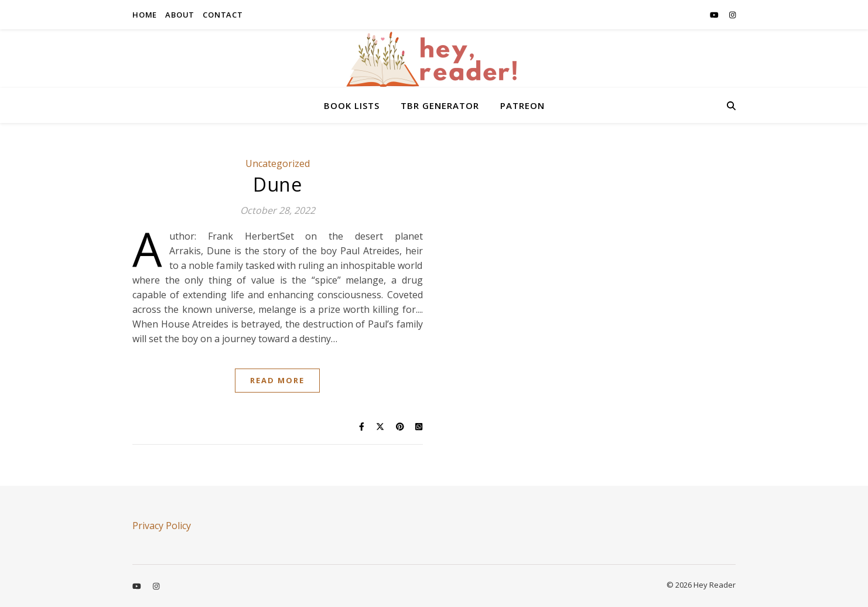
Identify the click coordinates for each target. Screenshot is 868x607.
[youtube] (715, 15)
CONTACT (223, 15)
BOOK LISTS (352, 105)
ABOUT (180, 15)
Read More (277, 380)
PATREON (522, 105)
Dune (277, 184)
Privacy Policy (162, 526)
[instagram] (732, 15)
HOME (145, 15)
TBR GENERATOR (440, 105)
